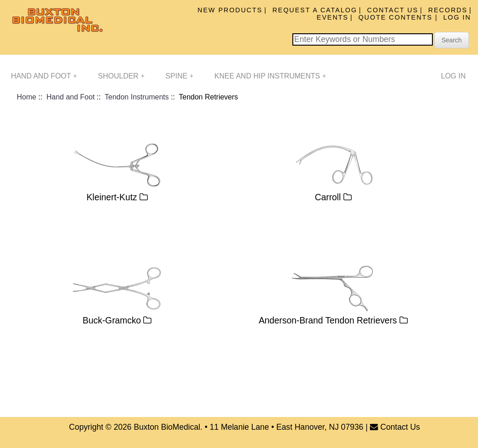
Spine (179, 76)
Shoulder (121, 76)
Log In (457, 17)
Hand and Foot (44, 76)
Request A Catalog (315, 10)
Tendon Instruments (137, 97)
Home (27, 97)
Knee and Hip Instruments (270, 76)
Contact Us (393, 10)
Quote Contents (397, 17)
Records (448, 10)
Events (333, 17)
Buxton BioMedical (167, 427)
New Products (230, 10)
